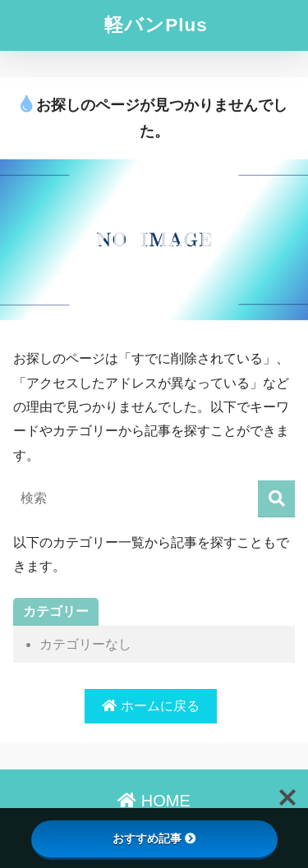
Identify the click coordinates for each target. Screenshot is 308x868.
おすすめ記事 (154, 838)
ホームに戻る (150, 706)
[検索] (276, 499)
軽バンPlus (156, 25)
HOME (154, 801)
